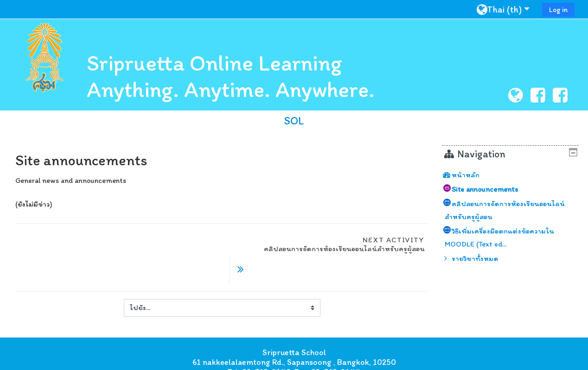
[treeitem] (514, 175)
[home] (45, 57)
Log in (558, 10)
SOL (294, 120)
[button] (506, 9)
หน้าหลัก (473, 175)
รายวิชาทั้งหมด (482, 258)
